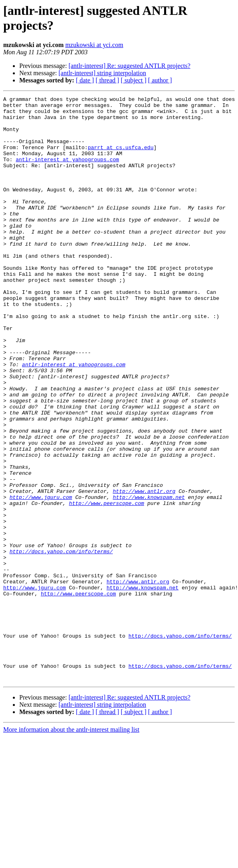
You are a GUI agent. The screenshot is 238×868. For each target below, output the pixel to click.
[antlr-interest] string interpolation (102, 73)
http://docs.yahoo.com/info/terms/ (61, 643)
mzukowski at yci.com (94, 45)
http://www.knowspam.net (149, 578)
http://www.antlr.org (144, 570)
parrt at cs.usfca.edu (121, 158)
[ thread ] (107, 80)
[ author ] (160, 80)
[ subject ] (134, 80)
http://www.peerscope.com (107, 585)
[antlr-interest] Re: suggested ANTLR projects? (130, 66)
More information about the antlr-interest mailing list (71, 846)
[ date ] (85, 80)
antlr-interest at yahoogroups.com (67, 172)
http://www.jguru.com (41, 578)
